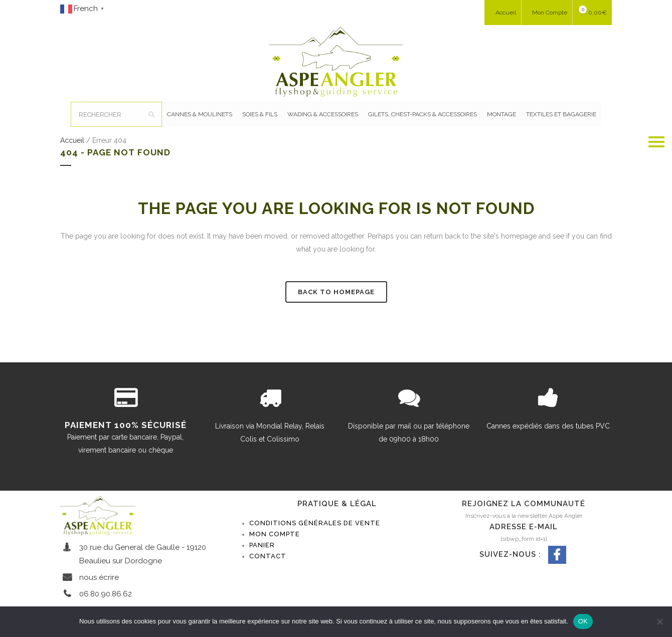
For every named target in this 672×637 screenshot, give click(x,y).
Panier (262, 545)
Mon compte (275, 534)
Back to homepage (336, 292)
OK (583, 621)
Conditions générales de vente (315, 523)
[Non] (659, 621)
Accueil (72, 140)
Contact (268, 556)
